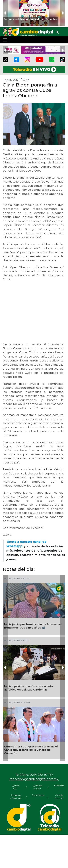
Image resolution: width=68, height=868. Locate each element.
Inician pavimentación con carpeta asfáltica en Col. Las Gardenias (29, 688)
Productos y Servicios (15, 797)
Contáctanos (37, 795)
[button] (5, 13)
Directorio (59, 786)
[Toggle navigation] (5, 40)
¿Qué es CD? (16, 787)
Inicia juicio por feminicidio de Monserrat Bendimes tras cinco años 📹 (33, 626)
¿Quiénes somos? (37, 787)
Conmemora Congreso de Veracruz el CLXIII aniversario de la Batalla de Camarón (31, 750)
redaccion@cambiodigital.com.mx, (34, 779)
